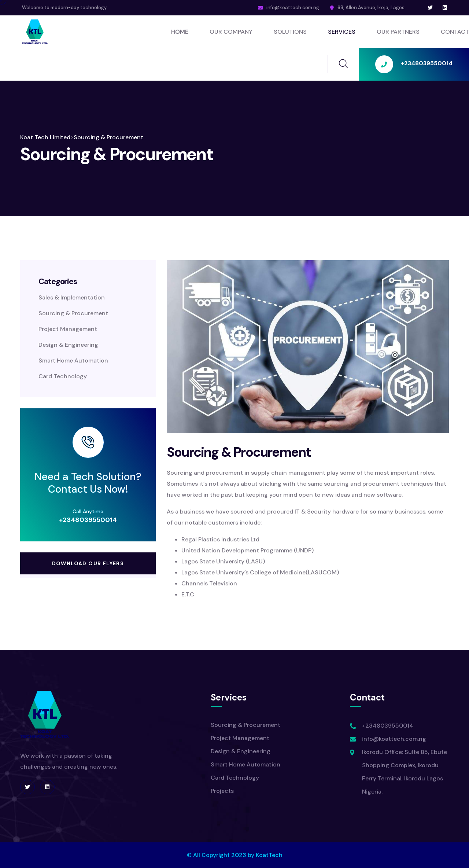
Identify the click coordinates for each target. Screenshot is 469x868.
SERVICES (342, 32)
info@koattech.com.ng (293, 8)
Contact (455, 32)
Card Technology (63, 376)
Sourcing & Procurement (73, 313)
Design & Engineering (68, 345)
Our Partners (398, 32)
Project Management (68, 329)
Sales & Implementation (72, 297)
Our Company (231, 32)
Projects (222, 791)
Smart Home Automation (73, 361)
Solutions (290, 32)
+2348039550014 (88, 520)
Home (180, 32)
